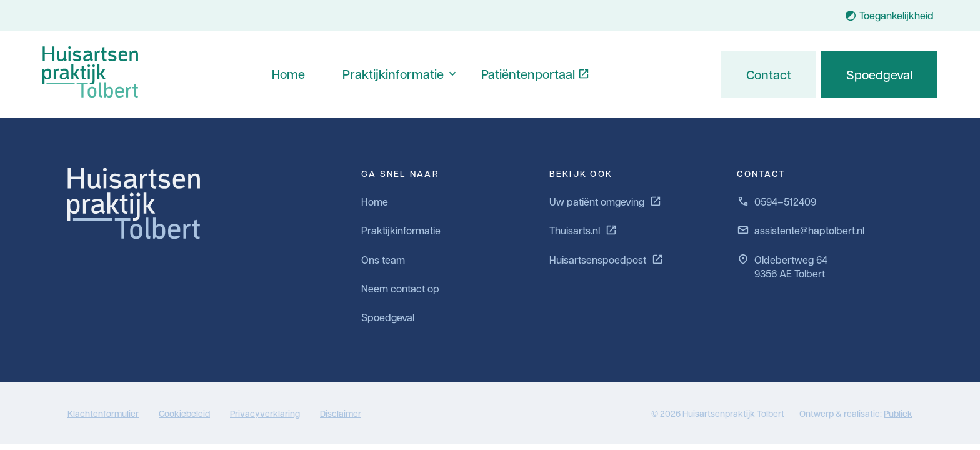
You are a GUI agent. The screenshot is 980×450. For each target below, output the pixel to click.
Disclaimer (341, 413)
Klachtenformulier (103, 413)
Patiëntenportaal (528, 74)
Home (288, 74)
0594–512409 (777, 202)
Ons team (383, 260)
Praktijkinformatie (393, 74)
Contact (769, 74)
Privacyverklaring (265, 413)
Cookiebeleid (184, 413)
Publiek (898, 413)
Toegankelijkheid (889, 15)
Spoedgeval (879, 74)
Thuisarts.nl (583, 230)
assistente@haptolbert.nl (801, 230)
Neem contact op (400, 288)
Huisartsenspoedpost (607, 260)
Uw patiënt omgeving (606, 202)
